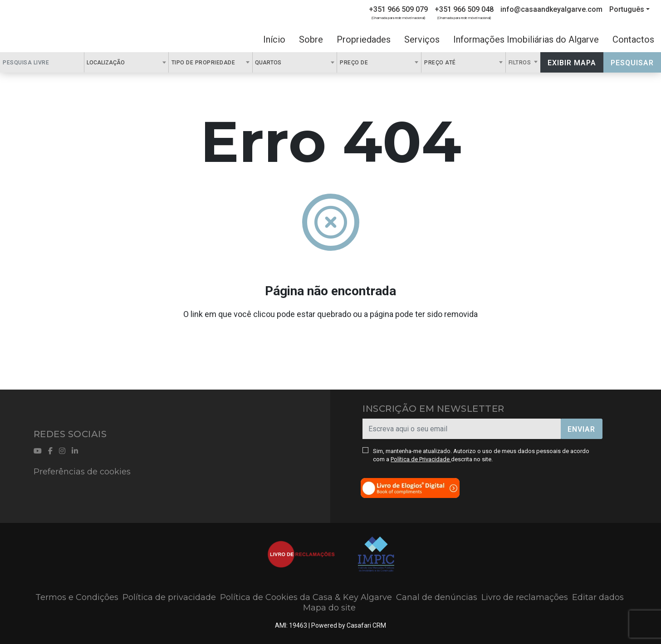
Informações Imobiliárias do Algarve (526, 39)
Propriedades (364, 39)
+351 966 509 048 (464, 9)
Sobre (311, 39)
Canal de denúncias (437, 597)
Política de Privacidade (421, 459)
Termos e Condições (77, 597)
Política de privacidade (169, 597)
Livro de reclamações (525, 597)
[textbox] (130, 62)
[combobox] (126, 62)
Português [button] (627, 9)
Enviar (581, 429)
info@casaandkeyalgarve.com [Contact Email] (551, 9)
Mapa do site (329, 608)
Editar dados (598, 597)
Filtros (521, 63)
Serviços (422, 39)
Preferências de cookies (82, 472)
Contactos (633, 39)
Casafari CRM (366, 625)
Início (274, 39)
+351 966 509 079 (398, 9)
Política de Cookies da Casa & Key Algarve (306, 597)
